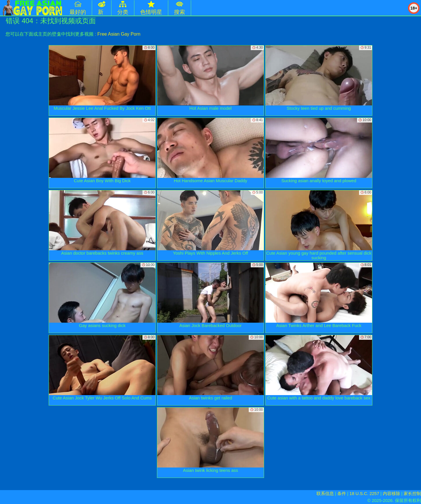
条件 (342, 493)
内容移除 (391, 493)
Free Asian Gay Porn (119, 34)
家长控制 (412, 493)
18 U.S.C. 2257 (364, 493)
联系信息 (325, 493)
